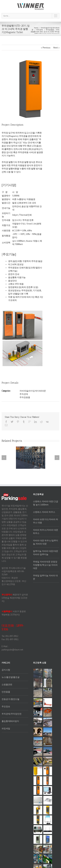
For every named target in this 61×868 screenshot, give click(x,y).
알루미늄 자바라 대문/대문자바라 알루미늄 (46, 553)
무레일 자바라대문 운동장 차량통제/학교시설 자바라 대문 (45, 565)
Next (56, 48)
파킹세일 (6, 728)
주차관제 (40, 30)
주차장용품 (50, 30)
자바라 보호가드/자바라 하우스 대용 (46, 521)
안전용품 (6, 692)
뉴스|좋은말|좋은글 (11, 677)
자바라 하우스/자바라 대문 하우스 (46, 532)
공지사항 (6, 670)
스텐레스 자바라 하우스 (44, 512)
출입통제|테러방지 (10, 721)
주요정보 (6, 707)
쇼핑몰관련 (7, 685)
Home (36, 28)
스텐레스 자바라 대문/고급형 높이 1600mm (46, 503)
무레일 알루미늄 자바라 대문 (45, 577)
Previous (47, 48)
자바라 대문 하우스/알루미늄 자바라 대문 (46, 542)
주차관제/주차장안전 (12, 714)
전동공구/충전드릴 (10, 699)
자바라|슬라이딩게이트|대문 (46, 29)
